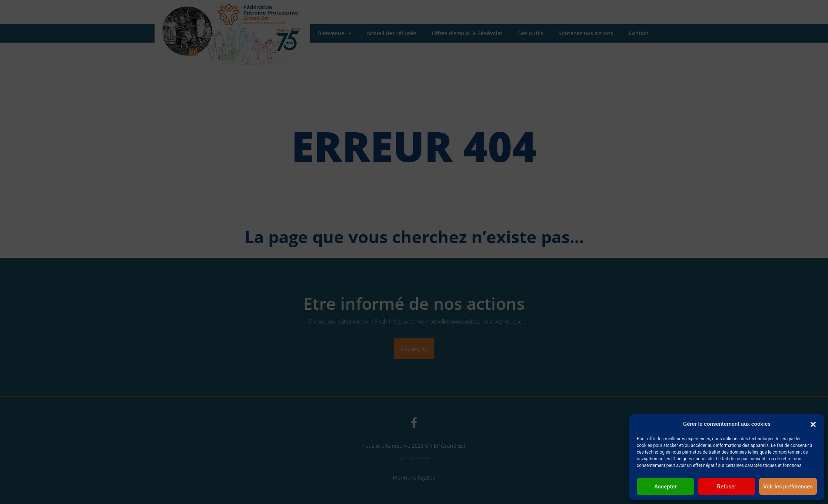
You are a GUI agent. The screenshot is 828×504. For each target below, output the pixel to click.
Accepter (665, 487)
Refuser (726, 487)
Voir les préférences (788, 487)
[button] (813, 424)
